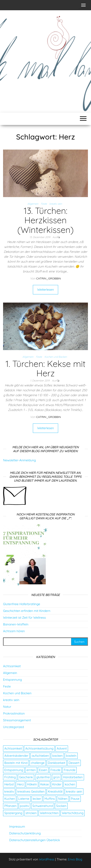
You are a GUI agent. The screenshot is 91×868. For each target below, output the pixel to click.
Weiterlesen (45, 290)
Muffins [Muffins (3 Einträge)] (50, 799)
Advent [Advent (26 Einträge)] (62, 748)
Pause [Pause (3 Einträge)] (75, 799)
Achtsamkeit (12, 666)
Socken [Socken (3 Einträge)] (61, 806)
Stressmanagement (17, 720)
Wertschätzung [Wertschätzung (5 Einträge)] (73, 813)
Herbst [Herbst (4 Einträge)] (9, 784)
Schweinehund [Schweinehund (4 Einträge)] (43, 806)
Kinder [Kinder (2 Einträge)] (57, 784)
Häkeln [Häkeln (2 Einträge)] (32, 784)
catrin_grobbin (48, 278)
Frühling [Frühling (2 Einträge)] (10, 777)
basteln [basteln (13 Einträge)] (71, 756)
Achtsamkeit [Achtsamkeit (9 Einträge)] (13, 748)
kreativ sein (56, 204)
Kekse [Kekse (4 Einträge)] (45, 784)
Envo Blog (75, 859)
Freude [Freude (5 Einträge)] (55, 770)
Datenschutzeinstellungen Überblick (35, 840)
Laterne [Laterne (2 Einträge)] (24, 799)
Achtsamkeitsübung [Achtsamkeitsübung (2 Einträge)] (39, 748)
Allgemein (33, 204)
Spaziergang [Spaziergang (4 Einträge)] (13, 813)
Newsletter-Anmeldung (19, 460)
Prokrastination (14, 713)
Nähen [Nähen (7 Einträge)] (63, 799)
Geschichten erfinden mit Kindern (27, 611)
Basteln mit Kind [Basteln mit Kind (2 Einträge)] (16, 763)
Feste (44, 204)
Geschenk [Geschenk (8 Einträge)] (26, 777)
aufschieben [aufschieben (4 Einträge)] (40, 756)
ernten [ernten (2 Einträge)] (31, 770)
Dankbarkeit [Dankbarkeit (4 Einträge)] (57, 763)
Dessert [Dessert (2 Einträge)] (74, 763)
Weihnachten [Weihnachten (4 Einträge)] (49, 813)
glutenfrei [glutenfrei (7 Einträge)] (43, 777)
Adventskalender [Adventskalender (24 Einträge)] (16, 756)
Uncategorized (13, 727)
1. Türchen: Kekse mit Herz (45, 368)
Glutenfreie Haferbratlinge (22, 604)
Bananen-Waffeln (16, 624)
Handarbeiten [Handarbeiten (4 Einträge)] (73, 777)
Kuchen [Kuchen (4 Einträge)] (10, 799)
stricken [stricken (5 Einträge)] (31, 813)
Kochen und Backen (56, 357)
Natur (7, 707)
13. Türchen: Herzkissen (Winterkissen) (45, 220)
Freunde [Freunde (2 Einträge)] (70, 770)
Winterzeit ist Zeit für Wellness (24, 618)
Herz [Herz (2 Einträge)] (20, 784)
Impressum (17, 827)
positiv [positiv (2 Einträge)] (25, 806)
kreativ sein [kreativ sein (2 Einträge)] (74, 791)
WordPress (47, 859)
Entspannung (13, 680)
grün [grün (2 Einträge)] (56, 777)
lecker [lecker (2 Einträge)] (37, 799)
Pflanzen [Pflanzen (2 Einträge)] (10, 806)
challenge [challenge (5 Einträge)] (38, 763)
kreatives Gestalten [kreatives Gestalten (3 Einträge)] (31, 791)
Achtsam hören (14, 631)
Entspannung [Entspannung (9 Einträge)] (14, 770)
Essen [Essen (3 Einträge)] (43, 770)
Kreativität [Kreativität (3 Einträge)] (55, 791)
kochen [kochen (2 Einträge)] (70, 784)
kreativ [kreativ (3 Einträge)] (9, 791)
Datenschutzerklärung (25, 833)
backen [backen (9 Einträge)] (57, 756)
